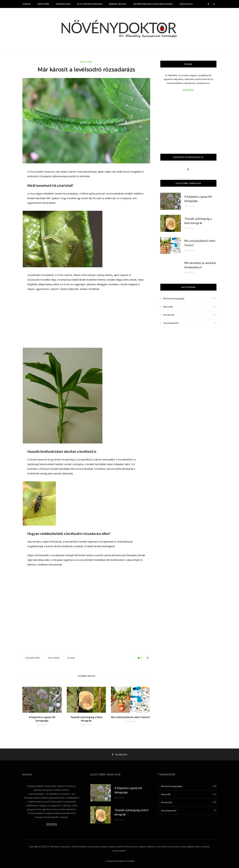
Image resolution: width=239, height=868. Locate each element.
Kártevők (43, 4)
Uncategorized (171, 323)
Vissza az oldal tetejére (119, 861)
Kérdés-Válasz (118, 4)
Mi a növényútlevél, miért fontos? (131, 717)
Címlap (27, 4)
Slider (71, 658)
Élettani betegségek (90, 4)
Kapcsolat (186, 4)
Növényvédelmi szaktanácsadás (153, 4)
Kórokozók (63, 4)
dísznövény (33, 658)
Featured (54, 658)
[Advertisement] (86, 319)
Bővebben (188, 90)
